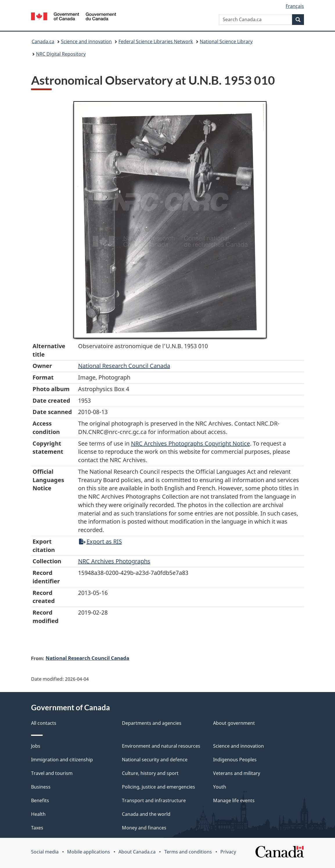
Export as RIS (100, 541)
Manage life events (234, 800)
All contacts (44, 723)
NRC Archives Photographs (114, 561)
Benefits (40, 800)
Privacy (228, 852)
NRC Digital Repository (61, 54)
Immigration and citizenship (62, 760)
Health (38, 814)
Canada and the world (146, 814)
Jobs (36, 746)
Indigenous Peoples (235, 760)
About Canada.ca (137, 852)
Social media (45, 852)
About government (234, 723)
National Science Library (226, 41)
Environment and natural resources (161, 746)
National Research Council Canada (124, 366)
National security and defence (155, 760)
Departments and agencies (152, 723)
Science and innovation (86, 41)
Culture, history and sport (150, 773)
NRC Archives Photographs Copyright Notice (190, 443)
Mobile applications (89, 852)
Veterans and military (237, 773)
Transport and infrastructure (154, 800)
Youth (220, 787)
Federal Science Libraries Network (156, 41)
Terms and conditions (188, 852)
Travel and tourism (52, 773)
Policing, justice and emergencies (159, 787)
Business (41, 787)
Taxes (37, 828)
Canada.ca (43, 41)
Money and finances (144, 828)
